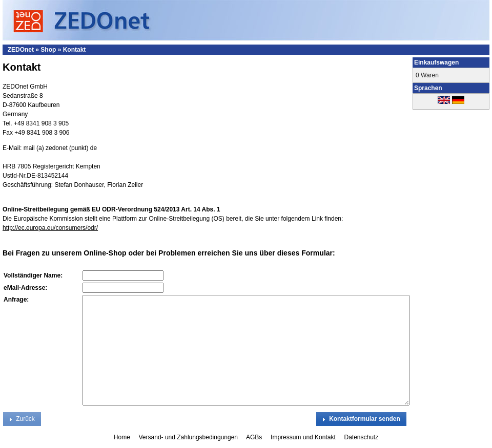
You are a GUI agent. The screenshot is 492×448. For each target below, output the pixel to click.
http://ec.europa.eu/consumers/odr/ (50, 228)
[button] (361, 419)
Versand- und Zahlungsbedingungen (189, 437)
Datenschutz (361, 437)
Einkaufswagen (436, 62)
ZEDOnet (21, 50)
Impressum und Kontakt (304, 437)
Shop (48, 50)
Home (123, 437)
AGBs (255, 437)
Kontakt (75, 50)
